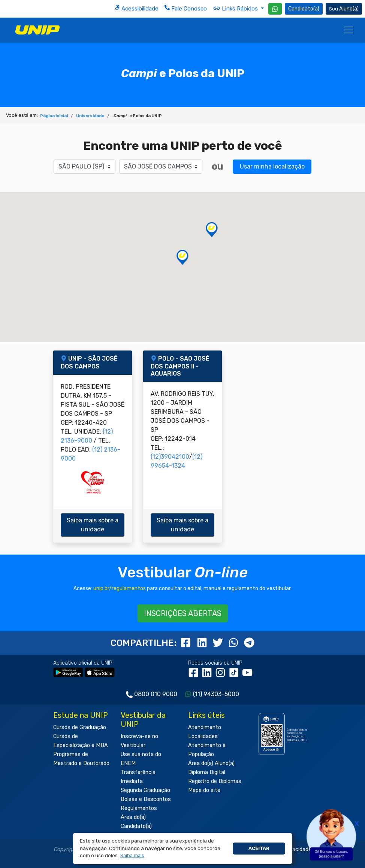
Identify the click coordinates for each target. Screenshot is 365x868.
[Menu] (349, 30)
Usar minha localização (272, 166)
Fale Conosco (186, 8)
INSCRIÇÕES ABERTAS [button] (183, 613)
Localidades (203, 736)
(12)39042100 (170, 457)
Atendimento (205, 727)
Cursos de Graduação (80, 727)
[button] (132, 856)
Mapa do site (204, 790)
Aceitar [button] (259, 848)
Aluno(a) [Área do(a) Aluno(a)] (344, 9)
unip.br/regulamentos (120, 588)
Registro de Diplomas (215, 781)
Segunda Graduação (145, 790)
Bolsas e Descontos (146, 799)
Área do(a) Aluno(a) (211, 763)
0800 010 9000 (156, 694)
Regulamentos (139, 808)
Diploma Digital (207, 772)
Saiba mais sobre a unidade (93, 525)
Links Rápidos (236, 8)
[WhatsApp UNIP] (275, 9)
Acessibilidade (137, 8)
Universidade (90, 116)
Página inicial (54, 116)
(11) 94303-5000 (216, 694)
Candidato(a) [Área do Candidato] (304, 9)
